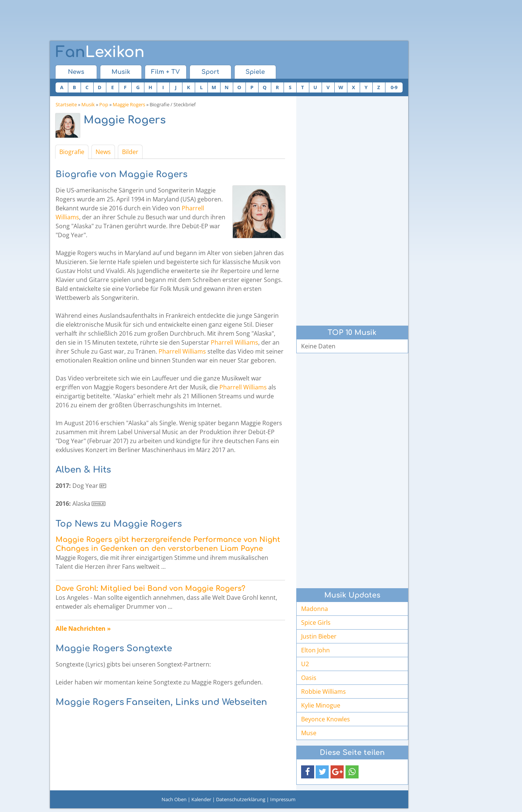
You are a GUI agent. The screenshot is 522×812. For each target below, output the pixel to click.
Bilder (130, 152)
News (76, 72)
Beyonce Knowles (326, 719)
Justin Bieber (319, 636)
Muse (309, 733)
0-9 (394, 87)
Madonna (315, 609)
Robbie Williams (323, 692)
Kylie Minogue (321, 705)
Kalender (201, 799)
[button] (308, 772)
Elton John (315, 650)
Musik (121, 72)
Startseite (66, 104)
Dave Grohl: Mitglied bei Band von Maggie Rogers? (150, 588)
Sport (210, 72)
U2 (305, 664)
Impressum (283, 799)
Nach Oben (174, 799)
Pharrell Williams (235, 342)
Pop (104, 104)
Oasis (309, 678)
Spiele (255, 72)
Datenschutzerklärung (241, 799)
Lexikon (100, 52)
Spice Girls (316, 623)
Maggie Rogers (129, 104)
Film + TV (165, 72)
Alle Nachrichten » (83, 628)
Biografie (72, 152)
